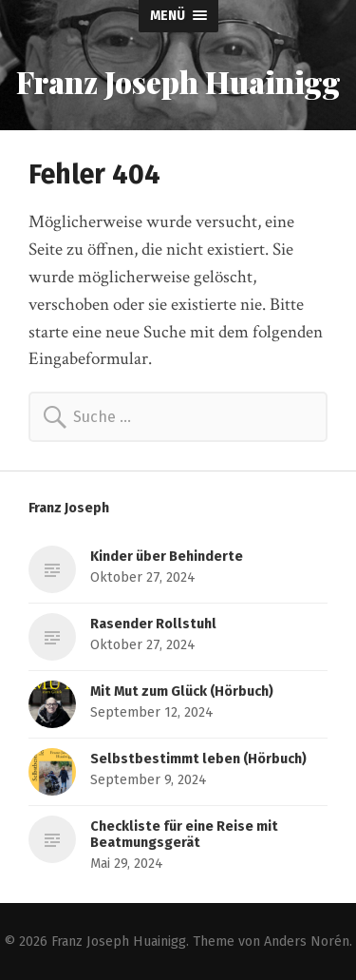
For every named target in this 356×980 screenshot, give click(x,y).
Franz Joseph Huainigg (178, 81)
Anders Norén (307, 942)
